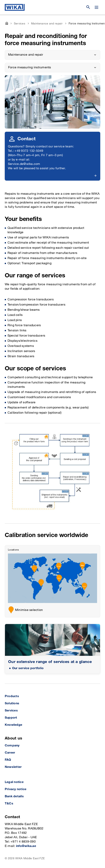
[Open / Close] (96, 7)
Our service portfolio (28, 668)
